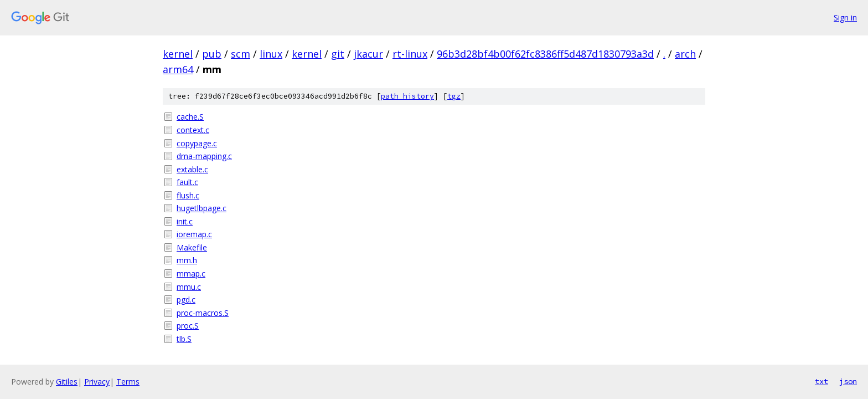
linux (271, 54)
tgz (454, 96)
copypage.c (197, 143)
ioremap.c (194, 234)
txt (821, 381)
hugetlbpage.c (201, 208)
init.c (185, 221)
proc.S (188, 326)
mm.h (187, 260)
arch (685, 54)
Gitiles (67, 382)
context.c (193, 130)
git (338, 54)
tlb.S (184, 339)
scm (241, 54)
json (848, 381)
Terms (128, 382)
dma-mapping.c (204, 156)
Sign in (845, 17)
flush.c (188, 195)
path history (407, 96)
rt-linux (410, 54)
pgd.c (186, 300)
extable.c (192, 169)
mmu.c (189, 287)
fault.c (187, 182)
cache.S (190, 117)
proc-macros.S (203, 313)
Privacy (97, 382)
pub (212, 54)
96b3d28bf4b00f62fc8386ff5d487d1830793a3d (545, 54)
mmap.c (191, 273)
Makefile (192, 247)
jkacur (368, 54)
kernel (178, 54)
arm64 (178, 69)
